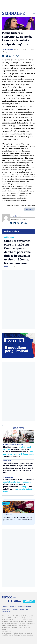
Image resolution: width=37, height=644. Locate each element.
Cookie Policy (24, 609)
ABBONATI (29, 601)
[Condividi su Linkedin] (7, 56)
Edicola (19, 601)
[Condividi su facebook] (3, 56)
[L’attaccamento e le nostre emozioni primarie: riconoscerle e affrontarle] (18, 507)
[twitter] (15, 601)
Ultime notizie (6, 609)
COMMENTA (30, 209)
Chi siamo (5, 606)
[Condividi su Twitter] (14, 56)
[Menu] (34, 14)
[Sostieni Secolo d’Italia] (18, 357)
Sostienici (13, 606)
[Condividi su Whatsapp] (10, 56)
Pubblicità (15, 609)
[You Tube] (11, 601)
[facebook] (8, 601)
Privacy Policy (6, 612)
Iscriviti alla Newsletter (25, 606)
